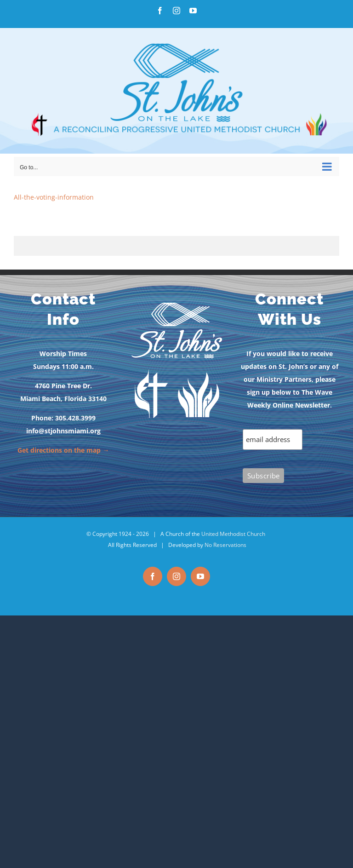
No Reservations (225, 545)
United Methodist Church (233, 534)
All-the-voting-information (54, 197)
